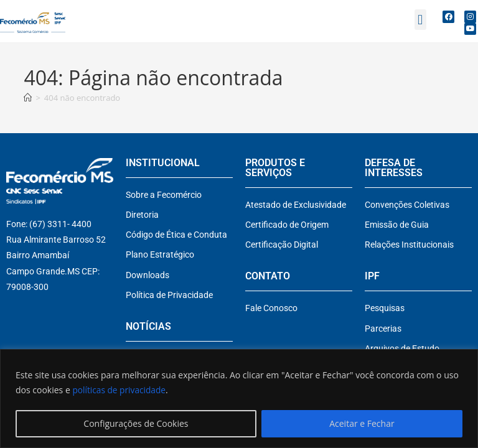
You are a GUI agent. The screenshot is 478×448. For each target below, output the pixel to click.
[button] (420, 20)
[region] (239, 399)
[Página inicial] (28, 98)
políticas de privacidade (120, 390)
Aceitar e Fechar (362, 423)
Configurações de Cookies (136, 423)
